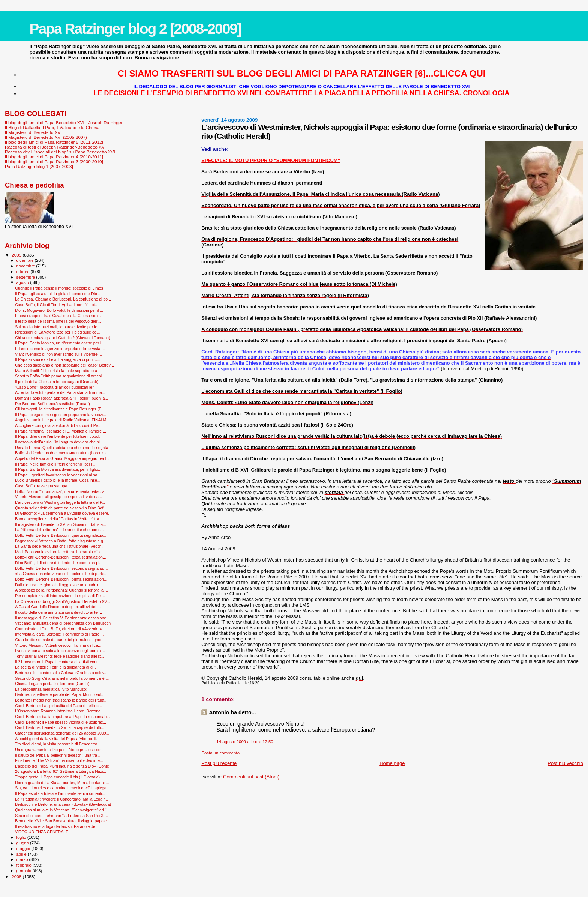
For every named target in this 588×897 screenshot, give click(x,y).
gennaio (25, 871)
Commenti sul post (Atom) (251, 777)
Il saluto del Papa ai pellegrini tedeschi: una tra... (58, 755)
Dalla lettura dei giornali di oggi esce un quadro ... (58, 585)
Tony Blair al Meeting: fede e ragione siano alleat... (59, 656)
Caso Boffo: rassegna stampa (41, 486)
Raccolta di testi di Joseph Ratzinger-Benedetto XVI (55, 147)
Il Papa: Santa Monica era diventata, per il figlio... (58, 469)
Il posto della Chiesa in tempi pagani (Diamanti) (57, 382)
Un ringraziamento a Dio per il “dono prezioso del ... (60, 750)
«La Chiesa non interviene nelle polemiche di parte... (61, 574)
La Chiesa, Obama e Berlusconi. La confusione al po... (63, 299)
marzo (23, 859)
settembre (26, 277)
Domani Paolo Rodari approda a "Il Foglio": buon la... (61, 398)
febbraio (25, 865)
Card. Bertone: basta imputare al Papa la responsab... (62, 717)
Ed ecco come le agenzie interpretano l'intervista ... (60, 349)
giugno (23, 843)
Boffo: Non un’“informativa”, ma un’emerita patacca (60, 491)
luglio (22, 837)
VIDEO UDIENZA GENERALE (42, 832)
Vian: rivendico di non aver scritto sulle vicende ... (58, 354)
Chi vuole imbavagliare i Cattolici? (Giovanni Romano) (62, 338)
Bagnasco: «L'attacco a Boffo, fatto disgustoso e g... (61, 541)
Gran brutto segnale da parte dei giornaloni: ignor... (60, 640)
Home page (392, 763)
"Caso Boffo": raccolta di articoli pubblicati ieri (55, 387)
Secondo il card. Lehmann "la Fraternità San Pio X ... (61, 816)
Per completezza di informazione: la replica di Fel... (60, 596)
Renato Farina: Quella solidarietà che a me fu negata (61, 448)
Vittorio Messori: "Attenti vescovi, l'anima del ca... (58, 645)
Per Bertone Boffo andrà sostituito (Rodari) (52, 404)
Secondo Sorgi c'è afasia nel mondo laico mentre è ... (62, 678)
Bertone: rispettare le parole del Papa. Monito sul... (60, 694)
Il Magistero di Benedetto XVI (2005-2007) (46, 137)
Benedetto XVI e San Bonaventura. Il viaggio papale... (62, 821)
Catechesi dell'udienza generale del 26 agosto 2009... (62, 733)
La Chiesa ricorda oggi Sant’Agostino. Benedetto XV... (62, 601)
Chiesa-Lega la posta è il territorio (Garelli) (52, 684)
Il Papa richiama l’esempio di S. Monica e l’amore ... (61, 431)
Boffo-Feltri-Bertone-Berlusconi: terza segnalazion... (61, 557)
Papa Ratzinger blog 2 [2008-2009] (135, 29)
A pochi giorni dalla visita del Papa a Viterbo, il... (57, 739)
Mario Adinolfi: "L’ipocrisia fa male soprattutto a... (58, 371)
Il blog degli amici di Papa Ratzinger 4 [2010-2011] (54, 157)
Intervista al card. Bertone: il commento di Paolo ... (59, 634)
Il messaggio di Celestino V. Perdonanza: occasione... (62, 618)
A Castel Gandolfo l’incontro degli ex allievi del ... (58, 607)
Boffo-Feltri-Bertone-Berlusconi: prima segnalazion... (61, 579)
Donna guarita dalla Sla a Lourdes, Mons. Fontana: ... (62, 783)
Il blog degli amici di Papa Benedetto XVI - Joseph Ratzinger (64, 122)
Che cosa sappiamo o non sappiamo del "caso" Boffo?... (64, 365)
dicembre (26, 260)
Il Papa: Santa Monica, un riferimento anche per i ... (60, 343)
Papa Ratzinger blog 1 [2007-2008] (39, 166)
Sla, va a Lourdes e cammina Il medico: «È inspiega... (62, 788)
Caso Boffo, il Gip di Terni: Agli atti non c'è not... (57, 305)
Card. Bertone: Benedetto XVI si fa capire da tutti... (60, 727)
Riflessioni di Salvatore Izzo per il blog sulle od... (57, 332)
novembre (26, 266)
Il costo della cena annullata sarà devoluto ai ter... (58, 612)
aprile (22, 854)
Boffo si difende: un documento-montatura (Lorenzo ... (62, 453)
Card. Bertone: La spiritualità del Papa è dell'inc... (58, 706)
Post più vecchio (565, 763)
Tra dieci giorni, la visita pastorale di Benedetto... (58, 744)
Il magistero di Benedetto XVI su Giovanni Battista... (61, 524)
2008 (17, 877)
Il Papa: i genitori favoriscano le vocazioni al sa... (58, 475)
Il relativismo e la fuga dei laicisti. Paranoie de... (57, 826)
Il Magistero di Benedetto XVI (33, 132)
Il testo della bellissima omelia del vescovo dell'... (58, 321)
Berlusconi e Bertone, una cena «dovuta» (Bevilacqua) (63, 804)
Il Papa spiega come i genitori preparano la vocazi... (61, 415)
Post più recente (219, 763)
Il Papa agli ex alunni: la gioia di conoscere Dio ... (58, 294)
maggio (24, 849)
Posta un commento (220, 753)
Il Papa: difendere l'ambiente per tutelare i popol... (59, 436)
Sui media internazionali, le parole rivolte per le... (58, 327)
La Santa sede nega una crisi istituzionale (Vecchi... (60, 546)
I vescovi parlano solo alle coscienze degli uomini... (60, 651)
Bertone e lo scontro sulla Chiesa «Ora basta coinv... (61, 673)
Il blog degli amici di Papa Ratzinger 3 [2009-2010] (54, 162)
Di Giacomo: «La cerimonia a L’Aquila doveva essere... (63, 513)
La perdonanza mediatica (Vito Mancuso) (51, 689)
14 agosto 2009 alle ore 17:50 (245, 742)
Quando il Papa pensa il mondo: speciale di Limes (59, 288)
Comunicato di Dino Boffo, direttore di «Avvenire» (58, 629)
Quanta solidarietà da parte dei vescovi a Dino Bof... (61, 508)
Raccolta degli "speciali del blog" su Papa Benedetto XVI (60, 152)
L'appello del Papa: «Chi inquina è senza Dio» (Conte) (63, 766)
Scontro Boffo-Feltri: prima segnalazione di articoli (59, 376)
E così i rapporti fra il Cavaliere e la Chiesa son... (58, 316)
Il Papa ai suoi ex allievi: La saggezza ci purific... (57, 359)
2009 (17, 255)
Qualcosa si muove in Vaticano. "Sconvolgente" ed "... (62, 810)
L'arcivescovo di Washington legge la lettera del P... (60, 502)
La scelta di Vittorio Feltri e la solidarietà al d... (55, 667)
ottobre (24, 272)
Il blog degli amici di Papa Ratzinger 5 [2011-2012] (54, 142)
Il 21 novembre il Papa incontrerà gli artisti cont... (58, 662)
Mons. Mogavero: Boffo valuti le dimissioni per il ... (59, 310)
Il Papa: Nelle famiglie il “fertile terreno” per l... (55, 464)
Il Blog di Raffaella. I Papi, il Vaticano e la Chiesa (52, 127)
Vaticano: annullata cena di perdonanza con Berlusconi (63, 623)
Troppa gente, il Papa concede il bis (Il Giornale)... (59, 777)
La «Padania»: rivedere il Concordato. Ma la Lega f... (61, 799)
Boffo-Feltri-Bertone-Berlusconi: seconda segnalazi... (61, 568)
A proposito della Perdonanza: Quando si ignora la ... (61, 590)
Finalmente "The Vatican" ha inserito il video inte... (59, 760)
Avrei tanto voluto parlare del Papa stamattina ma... (60, 392)
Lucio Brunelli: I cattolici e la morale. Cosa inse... (58, 480)
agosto (23, 282)
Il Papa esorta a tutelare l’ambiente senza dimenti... (60, 793)
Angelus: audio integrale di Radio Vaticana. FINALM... (62, 420)
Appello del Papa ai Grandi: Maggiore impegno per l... (62, 458)
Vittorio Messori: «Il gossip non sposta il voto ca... (58, 497)
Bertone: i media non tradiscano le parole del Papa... (61, 700)
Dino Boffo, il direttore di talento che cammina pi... (59, 563)
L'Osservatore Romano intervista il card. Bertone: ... (60, 711)
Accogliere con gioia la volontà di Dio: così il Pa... (58, 425)
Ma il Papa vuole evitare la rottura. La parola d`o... (59, 552)
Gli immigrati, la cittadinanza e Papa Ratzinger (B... (60, 409)
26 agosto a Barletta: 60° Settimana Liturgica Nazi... (61, 771)
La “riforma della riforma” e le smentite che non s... (59, 530)
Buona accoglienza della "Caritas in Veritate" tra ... (59, 519)
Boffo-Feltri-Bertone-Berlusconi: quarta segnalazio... (61, 535)
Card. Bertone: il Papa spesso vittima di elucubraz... (61, 722)
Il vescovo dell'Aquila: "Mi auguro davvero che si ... (59, 442)
